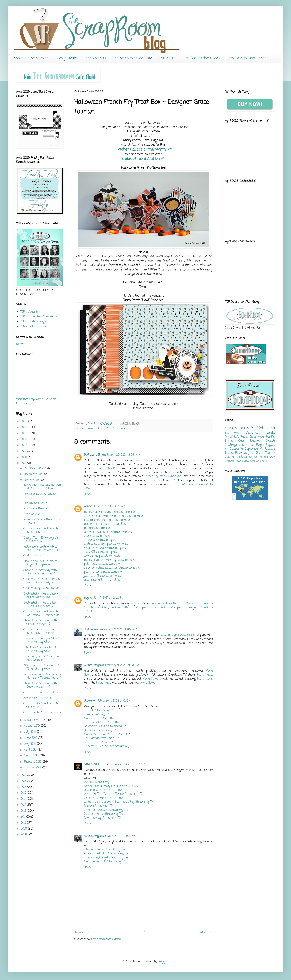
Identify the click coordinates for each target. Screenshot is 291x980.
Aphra (270, 428)
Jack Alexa (91, 630)
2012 (24, 811)
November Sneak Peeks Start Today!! (42, 521)
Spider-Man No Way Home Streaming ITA (111, 786)
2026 (25, 421)
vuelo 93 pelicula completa (101, 552)
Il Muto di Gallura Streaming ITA (104, 850)
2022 (24, 445)
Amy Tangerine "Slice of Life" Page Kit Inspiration (42, 667)
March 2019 (32, 756)
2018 (24, 775)
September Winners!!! (38, 698)
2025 (24, 427)
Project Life (232, 437)
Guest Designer (250, 441)
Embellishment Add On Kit (143, 159)
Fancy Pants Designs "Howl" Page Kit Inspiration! (41, 640)
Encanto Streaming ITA (99, 711)
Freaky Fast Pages (251, 445)
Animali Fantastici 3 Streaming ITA (106, 854)
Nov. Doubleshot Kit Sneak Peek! (40, 496)
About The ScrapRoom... (32, 58)
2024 (24, 433)
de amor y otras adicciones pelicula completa (112, 568)
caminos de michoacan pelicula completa (109, 512)
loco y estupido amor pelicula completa (108, 532)
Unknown (90, 701)
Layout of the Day (262, 457)
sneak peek (237, 428)
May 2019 (31, 744)
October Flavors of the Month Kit (143, 149)
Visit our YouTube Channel (249, 58)
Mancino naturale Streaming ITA (105, 862)
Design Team (67, 58)
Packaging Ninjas (95, 455)
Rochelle (270, 449)
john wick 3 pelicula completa (103, 576)
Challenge (241, 457)
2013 (24, 805)
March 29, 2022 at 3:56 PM (123, 836)
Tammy (270, 453)
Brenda (229, 441)
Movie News (205, 675)
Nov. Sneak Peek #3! (36, 509)
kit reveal (234, 433)
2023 (24, 439)
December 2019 (34, 468)
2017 (24, 781)
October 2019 (33, 480)
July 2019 (31, 732)
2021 (24, 451)
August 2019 (32, 726)
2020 (24, 457)
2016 (24, 787)
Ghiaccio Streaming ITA (99, 742)
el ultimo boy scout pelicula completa (107, 520)
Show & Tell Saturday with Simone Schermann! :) (40, 572)
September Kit (254, 449)
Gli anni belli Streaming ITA (101, 723)
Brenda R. (231, 453)
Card (253, 461)
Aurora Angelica (94, 665)
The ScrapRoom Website (133, 58)
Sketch (260, 453)
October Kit (237, 449)
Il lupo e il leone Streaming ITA (104, 798)
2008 (24, 835)
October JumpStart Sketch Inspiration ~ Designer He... (42, 613)
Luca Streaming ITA (97, 715)
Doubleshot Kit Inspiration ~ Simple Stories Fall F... (41, 596)
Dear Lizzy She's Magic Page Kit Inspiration (42, 658)
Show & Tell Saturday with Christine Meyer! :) (40, 622)
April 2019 (31, 750)
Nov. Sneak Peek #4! (36, 503)
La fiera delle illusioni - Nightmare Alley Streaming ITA (119, 802)
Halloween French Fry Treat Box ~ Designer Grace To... (41, 549)
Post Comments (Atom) (106, 939)
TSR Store (167, 58)
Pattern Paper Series (237, 461)
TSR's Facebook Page (33, 322)
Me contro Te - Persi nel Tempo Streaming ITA (114, 794)
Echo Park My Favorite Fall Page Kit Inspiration (40, 649)
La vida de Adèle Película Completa (173, 604)
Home (144, 932)
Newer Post (82, 932)
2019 (24, 463)
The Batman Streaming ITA (102, 738)
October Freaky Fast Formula (41, 693)
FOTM (108, 429)
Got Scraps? (262, 461)
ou (102, 604)
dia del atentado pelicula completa (105, 548)
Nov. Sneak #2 (32, 514)
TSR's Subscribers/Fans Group (39, 317)
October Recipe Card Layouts (41, 588)
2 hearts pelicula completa (101, 540)
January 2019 (33, 768)
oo (130, 604)
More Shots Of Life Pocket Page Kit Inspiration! (40, 563)
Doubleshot (254, 433)
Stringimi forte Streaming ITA (103, 814)
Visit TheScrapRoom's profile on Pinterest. (36, 401)
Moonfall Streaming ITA (99, 718)
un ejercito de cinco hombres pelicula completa (113, 516)
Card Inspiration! (34, 556)
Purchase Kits (95, 58)
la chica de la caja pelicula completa (106, 544)
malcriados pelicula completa (102, 580)
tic (110, 604)
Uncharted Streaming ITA (100, 730)
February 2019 (33, 762)
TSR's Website (29, 312)
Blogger (163, 962)
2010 (24, 823)
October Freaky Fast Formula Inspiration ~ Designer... (41, 581)
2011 (24, 817)
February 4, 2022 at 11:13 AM (127, 764)
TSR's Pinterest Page (33, 326)
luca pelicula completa (98, 536)
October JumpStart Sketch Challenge (41, 705)
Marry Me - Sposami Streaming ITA (107, 735)
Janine (229, 457)
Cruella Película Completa (166, 608)
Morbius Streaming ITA (99, 782)
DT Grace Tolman (94, 429)
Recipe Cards (248, 437)
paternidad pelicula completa (102, 564)
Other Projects (121, 429)
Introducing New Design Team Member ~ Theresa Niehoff (43, 676)
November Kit (266, 437)
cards (271, 433)
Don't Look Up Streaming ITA (103, 818)
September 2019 (35, 720)
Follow (20, 344)
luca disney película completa (102, 556)
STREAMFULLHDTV (96, 764)
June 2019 (31, 738)
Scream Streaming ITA (99, 806)
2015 (24, 793)
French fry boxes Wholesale (163, 476)
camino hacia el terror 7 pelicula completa (110, 560)
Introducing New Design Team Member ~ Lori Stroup (43, 487)
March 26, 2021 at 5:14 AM (124, 455)
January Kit (246, 453)
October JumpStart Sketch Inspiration (41, 530)
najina (88, 506)
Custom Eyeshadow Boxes (178, 635)
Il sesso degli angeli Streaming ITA (106, 858)
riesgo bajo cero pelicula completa (105, 524)
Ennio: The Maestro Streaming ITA (106, 810)
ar (142, 604)
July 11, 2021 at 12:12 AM (108, 598)
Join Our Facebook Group (202, 58)
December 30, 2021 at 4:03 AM (118, 630)
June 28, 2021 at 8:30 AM (109, 506)
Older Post (205, 932)
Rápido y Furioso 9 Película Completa (123, 608)
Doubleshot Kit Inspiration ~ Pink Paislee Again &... (41, 605)
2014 (24, 799)
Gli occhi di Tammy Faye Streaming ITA (109, 746)
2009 (24, 829)
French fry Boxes (109, 468)
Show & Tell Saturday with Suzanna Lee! (40, 685)
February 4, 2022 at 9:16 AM (115, 701)
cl (146, 604)
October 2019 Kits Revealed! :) (42, 713)
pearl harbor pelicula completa (103, 572)
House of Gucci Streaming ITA (103, 790)
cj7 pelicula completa (97, 528)
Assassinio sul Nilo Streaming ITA (105, 726)
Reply (87, 494)
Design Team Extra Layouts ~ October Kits (42, 540)
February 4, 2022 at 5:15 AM (123, 665)
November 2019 (34, 474)
